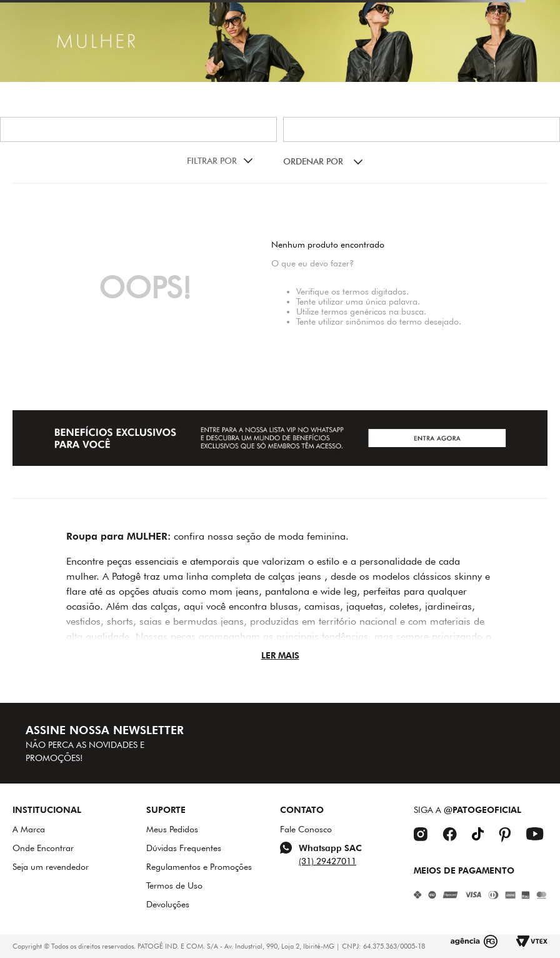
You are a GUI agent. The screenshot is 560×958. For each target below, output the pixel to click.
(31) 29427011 (327, 861)
